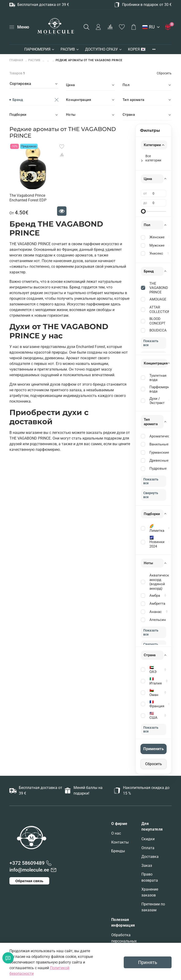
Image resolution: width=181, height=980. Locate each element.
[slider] (143, 211)
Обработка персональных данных (124, 941)
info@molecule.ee (29, 870)
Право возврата (150, 877)
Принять (148, 962)
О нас (116, 833)
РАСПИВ (70, 49)
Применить (153, 749)
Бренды (118, 851)
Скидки (148, 839)
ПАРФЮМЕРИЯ (40, 49)
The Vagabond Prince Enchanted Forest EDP (28, 198)
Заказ (147, 866)
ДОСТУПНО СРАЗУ (104, 49)
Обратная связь (29, 881)
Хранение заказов (150, 892)
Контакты (120, 842)
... (48, 60)
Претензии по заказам (153, 907)
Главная (17, 60)
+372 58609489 (27, 863)
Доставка (150, 857)
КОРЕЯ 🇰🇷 (137, 49)
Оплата (148, 848)
